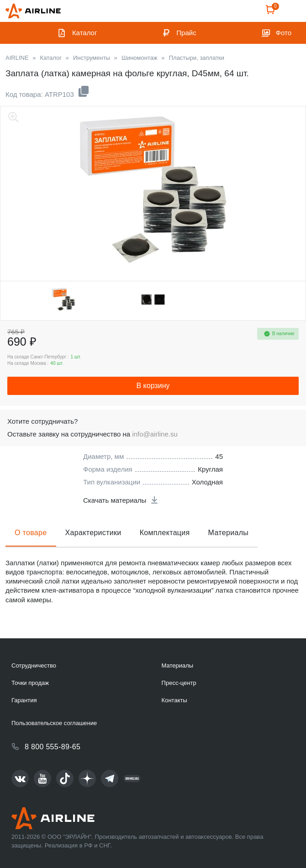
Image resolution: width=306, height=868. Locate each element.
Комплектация (165, 533)
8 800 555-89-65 (53, 747)
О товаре (31, 533)
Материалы (229, 533)
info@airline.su (155, 434)
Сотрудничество (34, 665)
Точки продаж (30, 683)
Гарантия (24, 700)
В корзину (153, 386)
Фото (284, 33)
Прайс (186, 33)
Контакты (174, 700)
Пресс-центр (179, 683)
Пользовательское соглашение (54, 723)
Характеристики (93, 533)
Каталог (85, 33)
